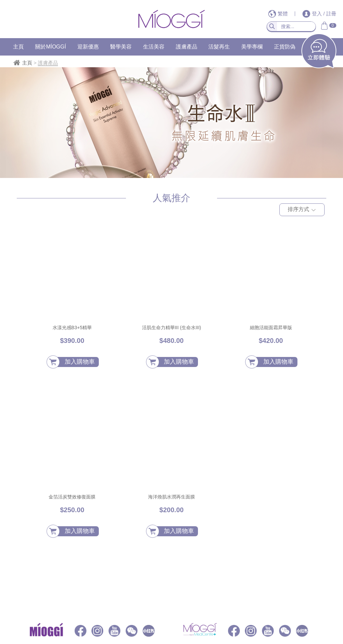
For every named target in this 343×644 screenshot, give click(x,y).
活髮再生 (219, 47)
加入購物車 (80, 362)
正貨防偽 (285, 47)
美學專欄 (252, 47)
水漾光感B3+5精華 (72, 328)
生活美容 (154, 47)
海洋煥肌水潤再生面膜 (171, 497)
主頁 (18, 47)
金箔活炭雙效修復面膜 (72, 497)
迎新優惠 (88, 47)
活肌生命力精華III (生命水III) (172, 328)
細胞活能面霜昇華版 (271, 328)
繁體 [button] (279, 14)
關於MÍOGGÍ (51, 47)
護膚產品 (187, 47)
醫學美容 (121, 47)
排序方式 (302, 210)
